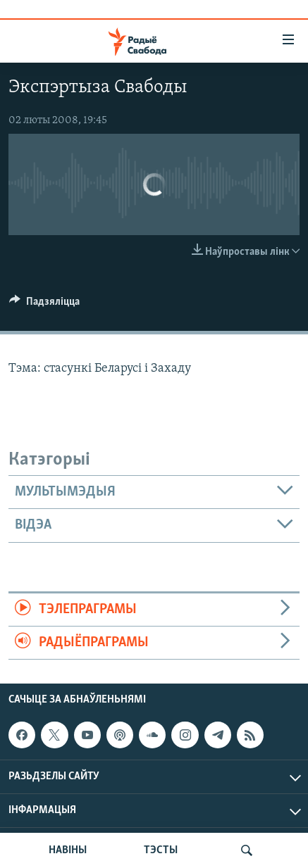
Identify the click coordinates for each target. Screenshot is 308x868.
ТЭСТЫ (161, 850)
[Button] (44, 305)
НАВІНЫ (68, 850)
